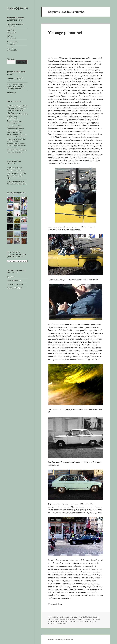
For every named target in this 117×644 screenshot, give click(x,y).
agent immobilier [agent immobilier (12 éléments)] (13, 106)
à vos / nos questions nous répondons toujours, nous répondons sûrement (16, 87)
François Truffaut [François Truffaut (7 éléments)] (12, 128)
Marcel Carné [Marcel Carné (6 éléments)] (10, 139)
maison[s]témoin (17, 8)
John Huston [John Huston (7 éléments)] (10, 135)
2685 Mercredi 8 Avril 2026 (16, 174)
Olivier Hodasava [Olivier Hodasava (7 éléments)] (12, 143)
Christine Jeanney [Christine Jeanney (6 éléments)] (19, 110)
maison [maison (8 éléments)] (23, 137)
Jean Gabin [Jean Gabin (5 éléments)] (20, 130)
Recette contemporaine (19, 184)
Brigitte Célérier (60, 619)
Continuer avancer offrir (15, 24)
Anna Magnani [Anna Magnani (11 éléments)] (12, 108)
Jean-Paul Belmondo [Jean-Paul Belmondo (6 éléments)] (12, 130)
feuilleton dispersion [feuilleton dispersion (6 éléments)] (12, 126)
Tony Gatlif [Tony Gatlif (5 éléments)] (20, 150)
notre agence (11, 92)
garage (74, 617)
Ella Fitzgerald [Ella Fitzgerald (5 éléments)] (19, 121)
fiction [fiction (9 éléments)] (20, 126)
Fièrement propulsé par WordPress (61, 639)
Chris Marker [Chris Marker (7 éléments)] (11, 110)
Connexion (11, 277)
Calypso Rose (88, 79)
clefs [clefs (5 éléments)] (18, 114)
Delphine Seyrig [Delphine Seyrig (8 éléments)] (12, 117)
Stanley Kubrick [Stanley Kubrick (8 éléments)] (12, 150)
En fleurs (10, 36)
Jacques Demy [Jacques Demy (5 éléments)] (20, 128)
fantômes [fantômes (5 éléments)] (16, 124)
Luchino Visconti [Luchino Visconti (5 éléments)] (23, 135)
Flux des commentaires (15, 284)
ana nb (90, 617)
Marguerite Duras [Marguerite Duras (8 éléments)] (20, 139)
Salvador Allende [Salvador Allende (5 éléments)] (11, 148)
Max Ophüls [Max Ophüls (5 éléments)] (10, 141)
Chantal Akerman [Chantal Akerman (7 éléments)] (22, 108)
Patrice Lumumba (82, 621)
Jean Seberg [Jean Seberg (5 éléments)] (19, 133)
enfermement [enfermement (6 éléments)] (10, 124)
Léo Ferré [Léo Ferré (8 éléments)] (17, 137)
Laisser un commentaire (58, 624)
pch (67, 617)
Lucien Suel (83, 105)
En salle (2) (11, 30)
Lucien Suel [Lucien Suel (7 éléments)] (10, 137)
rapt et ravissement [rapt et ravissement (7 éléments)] (20, 146)
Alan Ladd (83, 617)
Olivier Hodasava (71, 111)
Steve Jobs (92, 621)
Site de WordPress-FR (14, 288)
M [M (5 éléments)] (20, 137)
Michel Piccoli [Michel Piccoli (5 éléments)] (16, 141)
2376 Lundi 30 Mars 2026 (16, 182)
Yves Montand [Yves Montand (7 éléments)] (19, 152)
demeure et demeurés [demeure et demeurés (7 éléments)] (13, 119)
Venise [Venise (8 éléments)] (25, 150)
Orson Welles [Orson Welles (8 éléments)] (21, 143)
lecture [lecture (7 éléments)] (16, 135)
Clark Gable (90, 619)
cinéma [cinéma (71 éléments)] (11, 113)
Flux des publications (14, 281)
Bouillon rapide (12, 42)
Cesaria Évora (81, 619)
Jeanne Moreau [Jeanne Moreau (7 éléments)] (11, 132)
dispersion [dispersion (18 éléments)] (11, 121)
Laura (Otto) (11, 48)
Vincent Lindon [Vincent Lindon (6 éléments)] (11, 152)
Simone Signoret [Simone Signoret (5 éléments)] (19, 148)
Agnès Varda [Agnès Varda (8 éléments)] (23, 106)
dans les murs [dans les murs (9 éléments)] (23, 114)
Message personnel (65, 33)
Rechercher (11, 59)
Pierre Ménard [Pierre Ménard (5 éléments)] (10, 146)
